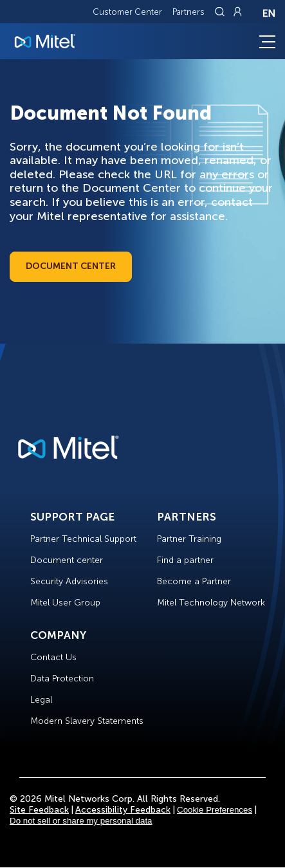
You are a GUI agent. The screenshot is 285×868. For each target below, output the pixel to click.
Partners (188, 12)
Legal (41, 700)
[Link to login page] (237, 12)
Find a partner (185, 560)
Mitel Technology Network (211, 603)
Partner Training (189, 539)
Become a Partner (194, 581)
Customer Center (127, 12)
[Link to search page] (221, 12)
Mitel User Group (65, 603)
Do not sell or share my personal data (81, 821)
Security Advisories (69, 581)
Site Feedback (39, 810)
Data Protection (62, 679)
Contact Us (53, 657)
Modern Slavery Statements (87, 721)
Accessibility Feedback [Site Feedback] (123, 810)
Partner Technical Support (83, 539)
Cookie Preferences (215, 810)
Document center (67, 560)
